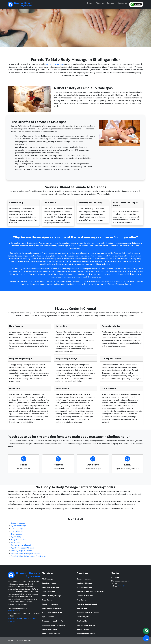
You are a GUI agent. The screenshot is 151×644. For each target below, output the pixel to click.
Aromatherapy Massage (52, 596)
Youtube (32, 618)
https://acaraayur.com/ (120, 581)
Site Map (115, 583)
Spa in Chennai (17, 531)
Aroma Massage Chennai (21, 545)
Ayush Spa (15, 542)
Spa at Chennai (48, 617)
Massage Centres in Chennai (88, 612)
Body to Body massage (54, 64)
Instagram (11, 621)
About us (100, 3)
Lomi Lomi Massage (84, 583)
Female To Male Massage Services (90, 591)
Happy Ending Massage (86, 633)
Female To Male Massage (87, 596)
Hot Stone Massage (84, 587)
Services (111, 3)
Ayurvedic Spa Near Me (86, 625)
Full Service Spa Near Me (52, 612)
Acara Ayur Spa (17, 528)
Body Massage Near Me (51, 608)
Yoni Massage (82, 600)
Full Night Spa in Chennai (87, 604)
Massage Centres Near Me (53, 621)
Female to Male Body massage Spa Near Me (28, 556)
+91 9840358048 (14, 611)
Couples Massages (84, 579)
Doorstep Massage (50, 629)
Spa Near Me (82, 621)
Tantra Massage (48, 591)
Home (90, 3)
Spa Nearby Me (83, 617)
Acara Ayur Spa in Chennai (21, 551)
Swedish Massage (18, 523)
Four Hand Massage (50, 604)
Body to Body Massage (51, 633)
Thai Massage (16, 534)
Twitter (18, 618)
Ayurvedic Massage (19, 526)
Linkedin (25, 618)
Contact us (122, 3)
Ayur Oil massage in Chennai (22, 548)
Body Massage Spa (18, 540)
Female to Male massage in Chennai (25, 553)
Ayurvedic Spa (17, 537)
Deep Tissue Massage (51, 587)
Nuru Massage (48, 600)
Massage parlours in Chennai (54, 625)
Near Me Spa (82, 608)
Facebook (11, 618)
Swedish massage (49, 583)
